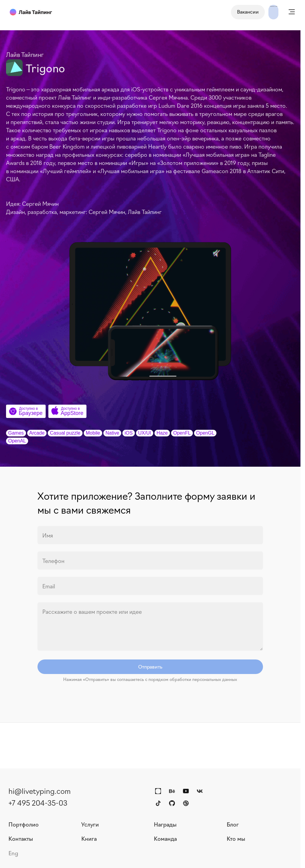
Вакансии (215, 12)
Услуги (90, 824)
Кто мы (236, 838)
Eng (13, 853)
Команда (165, 838)
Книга (89, 838)
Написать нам (257, 12)
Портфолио (24, 824)
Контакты (21, 838)
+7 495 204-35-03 (38, 802)
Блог (233, 824)
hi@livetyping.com (40, 791)
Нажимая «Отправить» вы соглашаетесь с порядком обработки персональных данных (150, 679)
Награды (165, 824)
